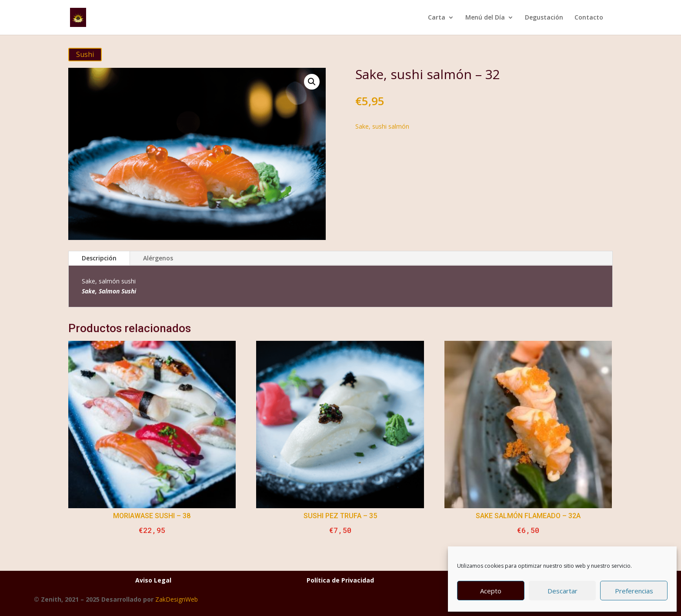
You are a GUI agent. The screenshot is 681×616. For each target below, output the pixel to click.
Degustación (544, 18)
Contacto (589, 18)
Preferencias (634, 591)
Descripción (99, 258)
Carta (437, 18)
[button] (312, 82)
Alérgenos (158, 258)
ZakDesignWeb (177, 599)
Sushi (85, 54)
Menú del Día (485, 18)
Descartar (562, 591)
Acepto (491, 591)
